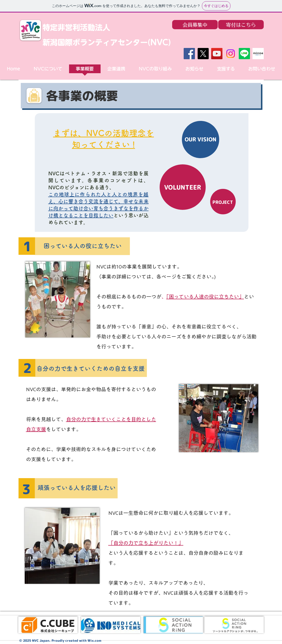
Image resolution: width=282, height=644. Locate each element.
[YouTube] (217, 54)
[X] (203, 54)
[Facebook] (189, 54)
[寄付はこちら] (241, 25)
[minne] (258, 54)
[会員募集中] (195, 25)
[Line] (244, 54)
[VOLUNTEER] (183, 187)
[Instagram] (231, 54)
